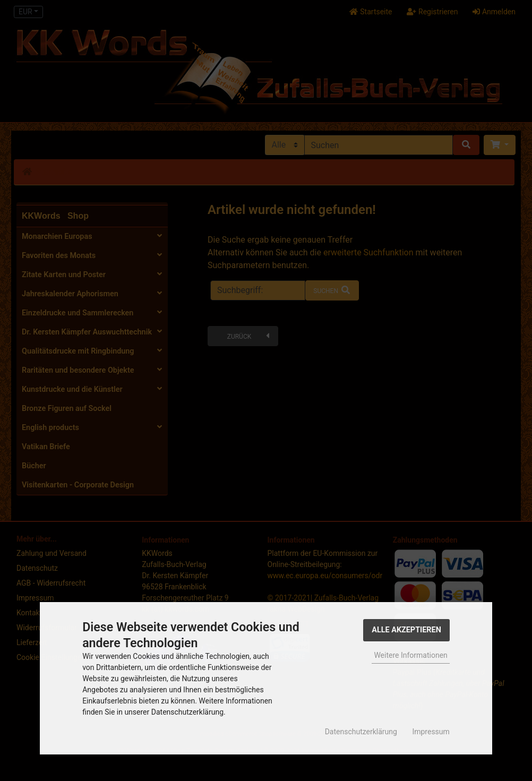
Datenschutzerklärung (361, 732)
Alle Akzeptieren (406, 630)
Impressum (431, 732)
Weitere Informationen (410, 655)
